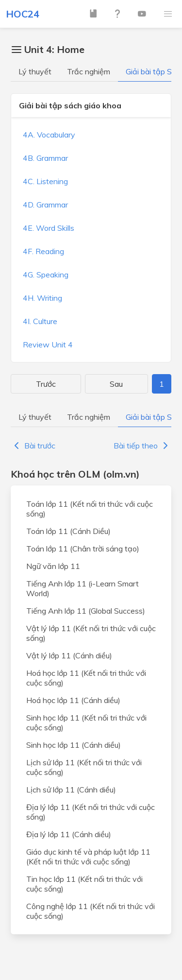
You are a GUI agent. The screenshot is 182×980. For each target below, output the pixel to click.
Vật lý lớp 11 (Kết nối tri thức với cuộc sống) (91, 633)
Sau (116, 384)
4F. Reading (43, 251)
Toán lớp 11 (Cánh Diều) (68, 531)
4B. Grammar (45, 158)
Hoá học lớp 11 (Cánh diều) (73, 700)
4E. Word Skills (49, 228)
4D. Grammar (45, 205)
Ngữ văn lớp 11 (53, 566)
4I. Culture (40, 321)
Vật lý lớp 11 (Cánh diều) (69, 655)
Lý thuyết (35, 71)
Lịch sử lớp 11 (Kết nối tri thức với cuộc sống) (84, 767)
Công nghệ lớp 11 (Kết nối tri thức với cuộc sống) (91, 911)
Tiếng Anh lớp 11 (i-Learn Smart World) (83, 588)
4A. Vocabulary (49, 135)
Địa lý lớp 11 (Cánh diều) (69, 834)
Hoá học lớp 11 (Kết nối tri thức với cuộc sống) (86, 678)
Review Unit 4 (48, 344)
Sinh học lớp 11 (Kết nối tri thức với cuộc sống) (86, 722)
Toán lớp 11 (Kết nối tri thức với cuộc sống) (90, 509)
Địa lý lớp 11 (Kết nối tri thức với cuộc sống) (91, 812)
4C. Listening (45, 181)
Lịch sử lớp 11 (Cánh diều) (71, 790)
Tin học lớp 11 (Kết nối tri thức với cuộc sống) (84, 884)
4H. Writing (42, 298)
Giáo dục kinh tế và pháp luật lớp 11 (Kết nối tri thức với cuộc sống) (88, 857)
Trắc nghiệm (89, 71)
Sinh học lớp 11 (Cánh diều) (74, 745)
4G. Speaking (46, 275)
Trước (46, 384)
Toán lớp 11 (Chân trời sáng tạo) (83, 549)
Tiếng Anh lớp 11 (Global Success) (86, 611)
